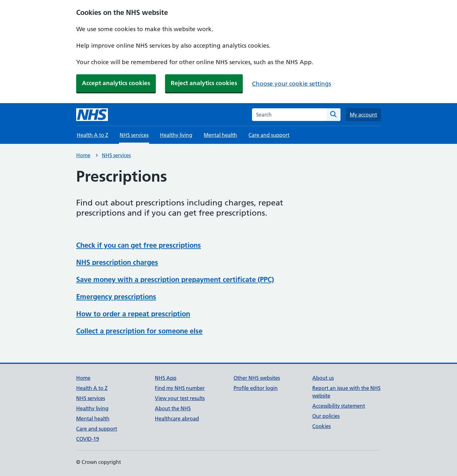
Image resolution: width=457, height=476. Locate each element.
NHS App (166, 378)
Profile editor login (256, 388)
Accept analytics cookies (116, 83)
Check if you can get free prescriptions (139, 245)
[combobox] (289, 115)
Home (83, 155)
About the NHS (173, 408)
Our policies (326, 416)
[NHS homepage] (92, 115)
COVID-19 (88, 439)
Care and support (269, 135)
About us (323, 378)
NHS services (116, 155)
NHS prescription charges (117, 262)
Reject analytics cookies (204, 83)
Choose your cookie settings (291, 84)
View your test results (180, 398)
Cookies (321, 426)
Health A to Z (93, 135)
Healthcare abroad (177, 419)
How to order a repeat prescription (133, 314)
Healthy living (176, 135)
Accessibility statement (339, 406)
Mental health (220, 135)
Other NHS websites (257, 378)
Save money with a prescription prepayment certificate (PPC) (175, 279)
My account (363, 115)
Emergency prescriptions (116, 297)
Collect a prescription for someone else (139, 331)
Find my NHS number (180, 388)
